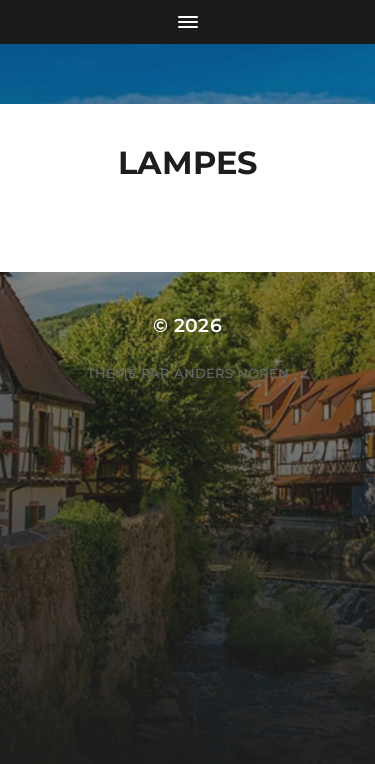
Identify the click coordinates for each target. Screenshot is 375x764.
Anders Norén (231, 373)
